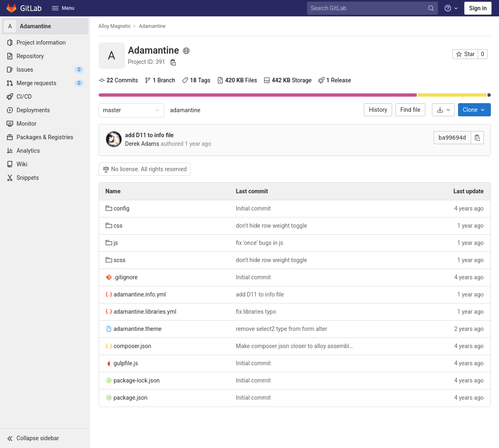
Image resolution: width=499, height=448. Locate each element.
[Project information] (45, 43)
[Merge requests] (45, 83)
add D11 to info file (150, 135)
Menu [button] (63, 8)
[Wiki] (45, 164)
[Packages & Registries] (45, 137)
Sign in (478, 8)
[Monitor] (45, 124)
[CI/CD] (45, 97)
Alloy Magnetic (115, 26)
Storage (288, 80)
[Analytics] (45, 151)
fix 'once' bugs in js (260, 243)
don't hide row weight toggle (271, 226)
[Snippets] (45, 178)
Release (335, 80)
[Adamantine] (45, 26)
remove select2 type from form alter (281, 329)
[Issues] (45, 70)
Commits (118, 80)
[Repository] (45, 56)
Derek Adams (142, 144)
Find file (410, 110)
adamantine (185, 110)
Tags (196, 80)
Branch (160, 80)
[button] (45, 438)
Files (237, 80)
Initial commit (253, 208)
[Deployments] (45, 110)
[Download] (443, 110)
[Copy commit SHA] (477, 138)
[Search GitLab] (373, 8)
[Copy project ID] (173, 62)
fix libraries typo (256, 312)
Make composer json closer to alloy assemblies (295, 346)
